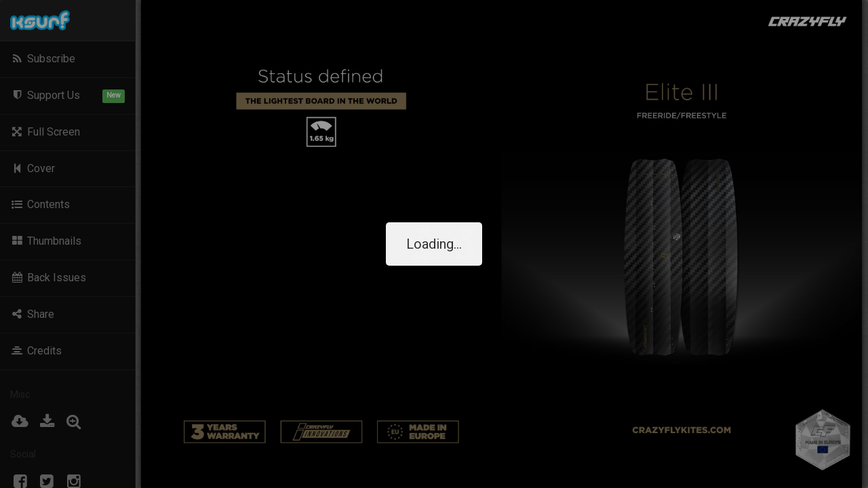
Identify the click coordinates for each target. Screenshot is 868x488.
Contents (40, 204)
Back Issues (48, 278)
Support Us (67, 96)
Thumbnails (46, 241)
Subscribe (43, 59)
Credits (36, 351)
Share (32, 314)
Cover (33, 168)
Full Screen (45, 132)
